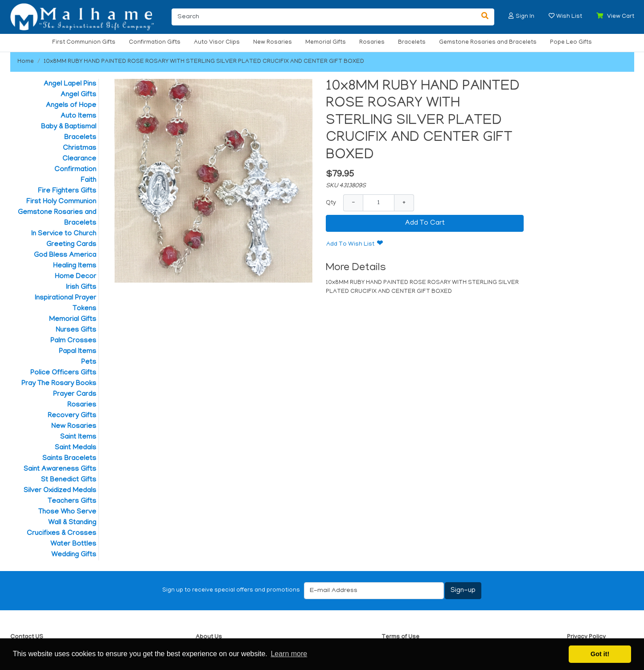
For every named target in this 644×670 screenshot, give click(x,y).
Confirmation (75, 170)
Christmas (80, 148)
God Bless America (65, 255)
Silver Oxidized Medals (60, 491)
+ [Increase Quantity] (404, 203)
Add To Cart (425, 223)
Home (26, 62)
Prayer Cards (75, 395)
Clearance (79, 159)
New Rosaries (273, 43)
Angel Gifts (78, 95)
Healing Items (75, 266)
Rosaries (372, 43)
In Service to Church (64, 234)
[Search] (324, 17)
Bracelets (412, 43)
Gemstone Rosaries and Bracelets (488, 43)
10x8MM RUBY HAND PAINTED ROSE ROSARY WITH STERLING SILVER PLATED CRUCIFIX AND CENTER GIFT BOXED (204, 62)
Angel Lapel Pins (70, 84)
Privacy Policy (586, 637)
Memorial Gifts (326, 43)
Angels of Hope (71, 106)
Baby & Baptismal (69, 127)
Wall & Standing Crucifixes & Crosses (62, 528)
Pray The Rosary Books (59, 384)
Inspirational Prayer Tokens (66, 304)
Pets (89, 362)
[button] (511, 16)
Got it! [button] (600, 654)
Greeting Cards (71, 245)
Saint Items (78, 437)
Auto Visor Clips (217, 43)
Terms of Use (400, 637)
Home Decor (76, 277)
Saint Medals (76, 448)
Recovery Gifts (72, 416)
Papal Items (78, 352)
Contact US (27, 637)
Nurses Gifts (76, 330)
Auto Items (78, 116)
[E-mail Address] (374, 591)
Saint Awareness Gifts (60, 469)
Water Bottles (73, 544)
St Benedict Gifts (69, 480)
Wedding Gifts (74, 555)
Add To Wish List (350, 245)
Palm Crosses (73, 341)
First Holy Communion (61, 202)
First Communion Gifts (84, 43)
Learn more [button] (289, 654)
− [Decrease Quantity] (353, 203)
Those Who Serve (67, 512)
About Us (209, 637)
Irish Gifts (81, 288)
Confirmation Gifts (155, 43)
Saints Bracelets (69, 459)
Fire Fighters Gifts (67, 191)
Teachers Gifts (72, 501)
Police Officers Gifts (63, 373)
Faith (88, 181)
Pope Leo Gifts (571, 43)
